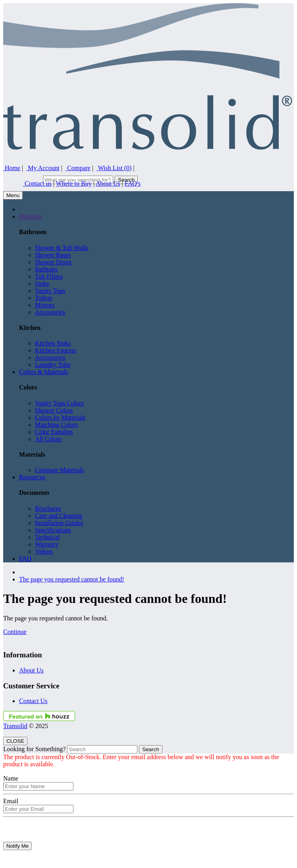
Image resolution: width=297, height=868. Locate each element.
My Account (43, 168)
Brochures (48, 509)
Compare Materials (59, 470)
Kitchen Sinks (53, 343)
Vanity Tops (50, 291)
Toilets (43, 298)
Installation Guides (59, 523)
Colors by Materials (60, 418)
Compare (78, 168)
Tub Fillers (49, 276)
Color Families (54, 432)
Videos (44, 551)
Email (11, 801)
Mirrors (45, 305)
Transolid (15, 726)
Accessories (50, 312)
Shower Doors (53, 262)
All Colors (48, 439)
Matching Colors (56, 425)
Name (11, 778)
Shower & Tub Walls (62, 248)
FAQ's (133, 183)
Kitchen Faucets (56, 350)
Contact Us (33, 701)
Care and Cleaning (59, 516)
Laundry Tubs (53, 365)
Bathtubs (46, 269)
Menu (13, 195)
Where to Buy (74, 183)
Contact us (37, 183)
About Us (108, 183)
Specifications (53, 530)
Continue (15, 632)
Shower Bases (53, 255)
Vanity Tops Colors (59, 403)
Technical (47, 537)
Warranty (47, 544)
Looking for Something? (34, 749)
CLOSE (15, 741)
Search (150, 749)
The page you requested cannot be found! (72, 579)
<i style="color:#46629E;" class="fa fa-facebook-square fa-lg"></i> (267, 9)
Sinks (42, 284)
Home (12, 168)
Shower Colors (54, 410)
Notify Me (17, 846)
